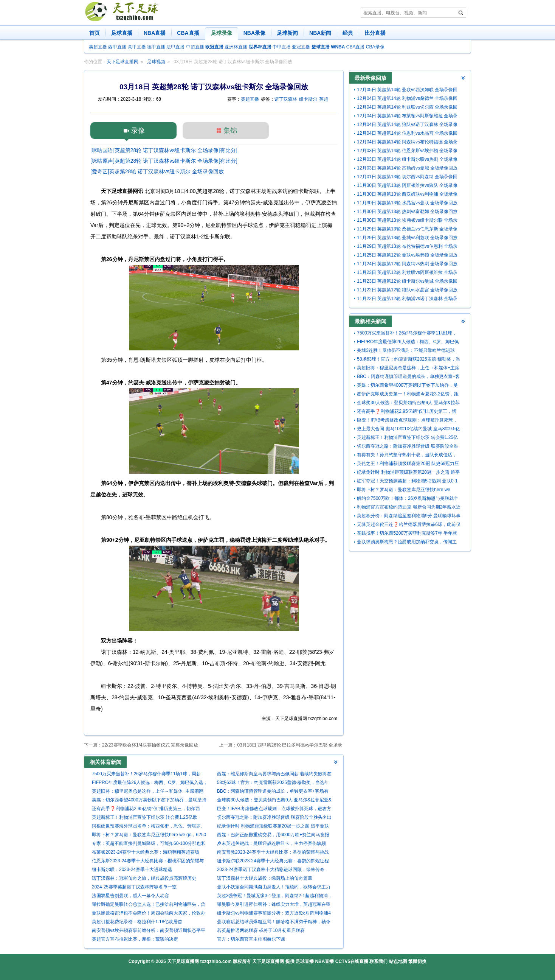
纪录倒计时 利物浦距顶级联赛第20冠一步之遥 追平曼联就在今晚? (273, 827)
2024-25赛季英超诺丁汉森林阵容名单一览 (134, 887)
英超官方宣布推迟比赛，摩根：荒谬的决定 (135, 939)
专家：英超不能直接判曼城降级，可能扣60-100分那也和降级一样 (149, 844)
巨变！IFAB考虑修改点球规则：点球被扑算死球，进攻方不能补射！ (274, 810)
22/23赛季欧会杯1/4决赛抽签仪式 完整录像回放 (150, 745)
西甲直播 (117, 47)
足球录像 (222, 33)
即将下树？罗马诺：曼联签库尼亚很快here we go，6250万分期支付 (149, 836)
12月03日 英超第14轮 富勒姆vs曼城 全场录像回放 (407, 168)
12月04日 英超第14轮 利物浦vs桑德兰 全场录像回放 (407, 99)
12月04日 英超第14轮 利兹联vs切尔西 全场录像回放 (407, 108)
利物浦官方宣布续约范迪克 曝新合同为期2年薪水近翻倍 (409, 508)
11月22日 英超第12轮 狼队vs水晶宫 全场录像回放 (407, 290)
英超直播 (98, 47)
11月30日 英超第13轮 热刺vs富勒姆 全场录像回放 (407, 212)
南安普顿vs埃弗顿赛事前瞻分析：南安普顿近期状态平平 (149, 930)
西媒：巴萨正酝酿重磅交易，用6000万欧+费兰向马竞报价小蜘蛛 (273, 836)
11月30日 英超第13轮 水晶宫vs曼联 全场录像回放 (407, 203)
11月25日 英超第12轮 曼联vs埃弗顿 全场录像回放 (407, 255)
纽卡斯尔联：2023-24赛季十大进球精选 (132, 870)
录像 (138, 131)
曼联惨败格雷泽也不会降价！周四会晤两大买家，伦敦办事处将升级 (149, 914)
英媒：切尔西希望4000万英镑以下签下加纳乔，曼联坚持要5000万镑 (149, 801)
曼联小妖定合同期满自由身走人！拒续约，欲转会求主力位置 (274, 888)
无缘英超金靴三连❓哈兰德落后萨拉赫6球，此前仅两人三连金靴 (409, 525)
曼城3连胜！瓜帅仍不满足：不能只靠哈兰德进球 (406, 350)
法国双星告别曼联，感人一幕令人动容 (130, 896)
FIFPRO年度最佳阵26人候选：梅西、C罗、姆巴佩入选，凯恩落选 (150, 783)
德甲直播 (156, 47)
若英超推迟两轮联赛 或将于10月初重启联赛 (261, 930)
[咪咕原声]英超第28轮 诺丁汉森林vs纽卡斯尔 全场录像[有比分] (164, 161)
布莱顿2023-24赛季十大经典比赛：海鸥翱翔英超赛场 (146, 852)
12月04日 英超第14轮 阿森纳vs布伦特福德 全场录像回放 (407, 143)
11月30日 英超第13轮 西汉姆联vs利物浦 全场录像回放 (407, 195)
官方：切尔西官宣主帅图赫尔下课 (251, 939)
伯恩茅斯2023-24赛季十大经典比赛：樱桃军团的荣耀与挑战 (148, 862)
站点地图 (398, 961)
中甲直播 (282, 47)
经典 (348, 33)
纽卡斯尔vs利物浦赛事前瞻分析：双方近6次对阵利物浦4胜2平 (274, 914)
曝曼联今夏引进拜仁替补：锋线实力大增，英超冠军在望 (274, 904)
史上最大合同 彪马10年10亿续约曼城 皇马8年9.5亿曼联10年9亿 (408, 430)
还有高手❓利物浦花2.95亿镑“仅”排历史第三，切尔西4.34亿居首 (146, 810)
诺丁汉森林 (286, 99)
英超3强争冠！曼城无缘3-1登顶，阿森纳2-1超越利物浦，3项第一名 (275, 897)
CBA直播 (188, 33)
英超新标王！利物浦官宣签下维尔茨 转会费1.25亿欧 (145, 817)
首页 (95, 33)
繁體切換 (417, 961)
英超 (324, 99)
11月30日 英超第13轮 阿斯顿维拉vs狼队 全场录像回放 (407, 186)
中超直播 (195, 47)
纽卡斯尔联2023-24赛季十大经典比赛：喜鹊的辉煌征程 (273, 861)
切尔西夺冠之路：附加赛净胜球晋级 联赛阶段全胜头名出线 (274, 818)
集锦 (230, 131)
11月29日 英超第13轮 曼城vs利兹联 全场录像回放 (407, 238)
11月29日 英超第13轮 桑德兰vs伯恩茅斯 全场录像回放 (407, 230)
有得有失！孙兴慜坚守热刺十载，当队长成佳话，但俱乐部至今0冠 (407, 456)
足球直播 (122, 33)
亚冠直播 (301, 47)
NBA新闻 (320, 33)
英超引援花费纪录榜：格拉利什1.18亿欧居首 (137, 922)
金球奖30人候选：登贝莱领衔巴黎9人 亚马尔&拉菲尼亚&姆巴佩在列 (274, 801)
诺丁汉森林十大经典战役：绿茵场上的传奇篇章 (265, 878)
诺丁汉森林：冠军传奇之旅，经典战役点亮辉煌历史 (144, 878)
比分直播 (375, 33)
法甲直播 (175, 47)
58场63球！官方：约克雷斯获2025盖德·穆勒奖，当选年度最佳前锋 (273, 783)
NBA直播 (155, 33)
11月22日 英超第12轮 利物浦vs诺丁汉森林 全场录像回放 (407, 299)
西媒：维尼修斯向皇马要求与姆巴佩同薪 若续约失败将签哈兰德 (274, 775)
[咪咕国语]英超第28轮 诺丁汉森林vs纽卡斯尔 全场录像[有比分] (164, 150)
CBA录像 (375, 47)
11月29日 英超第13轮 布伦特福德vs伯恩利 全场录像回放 (407, 247)
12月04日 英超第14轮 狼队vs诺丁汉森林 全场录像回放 (407, 125)
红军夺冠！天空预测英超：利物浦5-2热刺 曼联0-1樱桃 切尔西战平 (407, 482)
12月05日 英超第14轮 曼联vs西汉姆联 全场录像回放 (407, 91)
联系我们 (378, 961)
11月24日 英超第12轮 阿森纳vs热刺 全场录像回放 (407, 264)
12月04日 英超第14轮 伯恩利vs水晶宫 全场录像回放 (407, 134)
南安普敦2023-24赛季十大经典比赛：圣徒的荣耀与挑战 (273, 852)
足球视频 (156, 62)
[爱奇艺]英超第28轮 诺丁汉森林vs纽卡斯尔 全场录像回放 (157, 171)
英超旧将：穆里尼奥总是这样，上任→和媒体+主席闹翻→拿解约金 (148, 792)
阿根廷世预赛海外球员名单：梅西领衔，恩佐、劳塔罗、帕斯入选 (149, 827)
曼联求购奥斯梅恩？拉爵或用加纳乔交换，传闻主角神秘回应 (407, 543)
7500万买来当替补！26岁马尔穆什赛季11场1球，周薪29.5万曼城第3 (146, 775)
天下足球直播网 (122, 62)
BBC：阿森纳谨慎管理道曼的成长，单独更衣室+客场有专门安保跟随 (273, 792)
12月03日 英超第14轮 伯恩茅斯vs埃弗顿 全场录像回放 (407, 152)
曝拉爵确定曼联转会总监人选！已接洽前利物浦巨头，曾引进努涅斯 (149, 905)
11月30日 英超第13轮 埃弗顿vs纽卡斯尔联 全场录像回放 (407, 221)
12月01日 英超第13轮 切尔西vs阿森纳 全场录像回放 (407, 178)
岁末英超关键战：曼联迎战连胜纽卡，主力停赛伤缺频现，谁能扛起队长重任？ (271, 844)
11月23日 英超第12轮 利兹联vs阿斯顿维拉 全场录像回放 (407, 273)
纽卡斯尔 (308, 99)
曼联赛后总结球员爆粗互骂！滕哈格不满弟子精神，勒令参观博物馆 (274, 923)
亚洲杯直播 (236, 47)
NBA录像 (254, 33)
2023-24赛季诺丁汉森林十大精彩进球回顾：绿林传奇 (271, 870)
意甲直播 (137, 47)
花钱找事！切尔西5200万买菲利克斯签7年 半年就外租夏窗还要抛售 (407, 534)
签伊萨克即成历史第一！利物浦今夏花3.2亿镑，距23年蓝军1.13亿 (408, 395)
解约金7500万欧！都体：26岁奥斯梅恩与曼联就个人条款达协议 (408, 499)
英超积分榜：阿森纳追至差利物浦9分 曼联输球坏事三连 (409, 517)
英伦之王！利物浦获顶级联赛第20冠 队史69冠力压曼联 (408, 464)
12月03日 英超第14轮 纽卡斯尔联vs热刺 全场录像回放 (407, 160)
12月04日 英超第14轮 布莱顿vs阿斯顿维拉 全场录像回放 (407, 117)
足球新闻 (287, 33)
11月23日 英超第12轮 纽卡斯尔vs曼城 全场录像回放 (407, 282)
